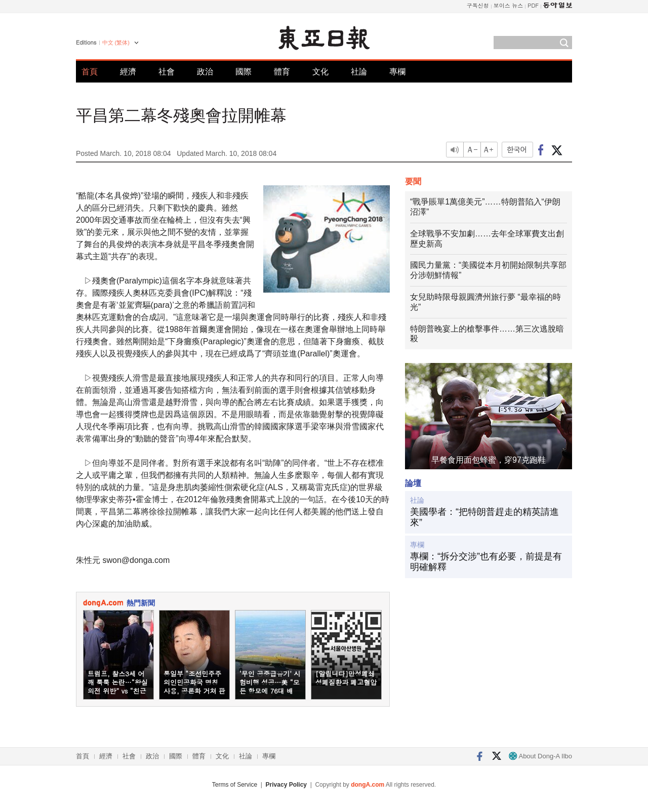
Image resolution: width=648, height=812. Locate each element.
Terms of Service (235, 785)
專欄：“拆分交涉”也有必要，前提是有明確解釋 (486, 562)
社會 (167, 72)
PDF (533, 5)
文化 (320, 72)
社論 (359, 72)
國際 (244, 72)
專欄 (397, 72)
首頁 (90, 72)
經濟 (128, 72)
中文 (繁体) (116, 43)
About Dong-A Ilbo (540, 756)
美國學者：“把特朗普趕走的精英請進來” (484, 517)
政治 (205, 72)
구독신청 (478, 5)
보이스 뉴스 (509, 5)
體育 (282, 72)
